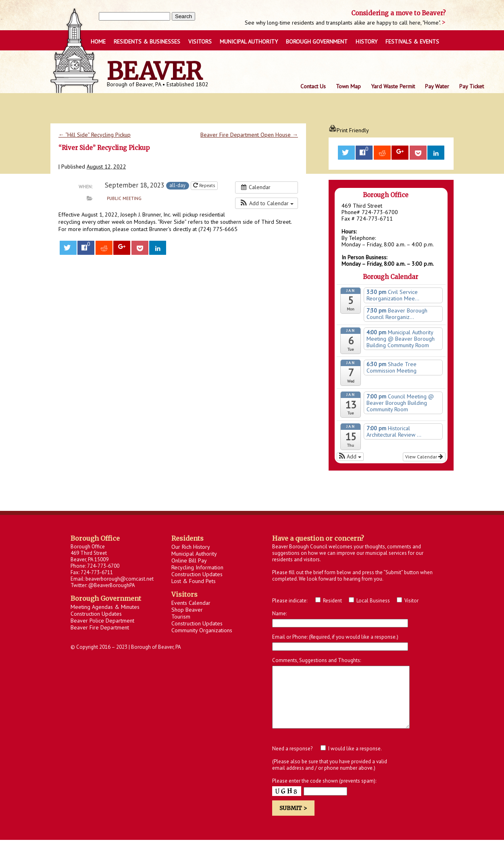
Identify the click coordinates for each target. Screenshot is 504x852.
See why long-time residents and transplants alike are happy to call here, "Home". (343, 23)
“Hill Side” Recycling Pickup (95, 135)
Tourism (181, 617)
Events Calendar (191, 603)
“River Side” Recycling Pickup (104, 148)
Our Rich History (191, 547)
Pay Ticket (472, 86)
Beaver (155, 71)
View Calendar (424, 457)
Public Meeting (124, 198)
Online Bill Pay (189, 560)
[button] (267, 203)
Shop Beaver (187, 610)
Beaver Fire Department (100, 627)
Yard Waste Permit (393, 86)
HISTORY (367, 42)
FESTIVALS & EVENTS (412, 42)
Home (98, 42)
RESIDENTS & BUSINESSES (147, 42)
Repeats (205, 185)
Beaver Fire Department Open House (249, 135)
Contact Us (313, 86)
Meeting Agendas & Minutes (105, 607)
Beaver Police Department (102, 621)
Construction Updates (96, 614)
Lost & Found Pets (194, 581)
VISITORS (200, 42)
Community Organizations (202, 630)
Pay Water (437, 86)
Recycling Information (197, 567)
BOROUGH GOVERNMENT (317, 42)
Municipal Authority (249, 42)
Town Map (348, 86)
